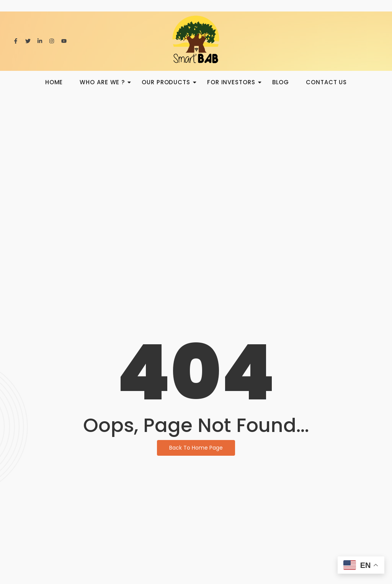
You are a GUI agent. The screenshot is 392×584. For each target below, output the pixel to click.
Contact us (326, 82)
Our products (168, 82)
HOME (54, 82)
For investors (234, 82)
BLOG (281, 82)
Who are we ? (105, 82)
